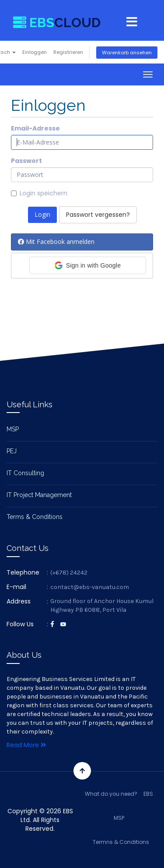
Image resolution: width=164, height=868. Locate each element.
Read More (26, 745)
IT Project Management (39, 495)
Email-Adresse (35, 128)
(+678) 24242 (69, 573)
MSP (13, 429)
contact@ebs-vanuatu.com (90, 587)
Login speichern (39, 193)
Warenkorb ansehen (127, 53)
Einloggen (35, 52)
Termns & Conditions (121, 842)
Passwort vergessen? (98, 215)
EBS (148, 794)
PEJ (12, 451)
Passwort (26, 161)
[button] (88, 265)
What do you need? (111, 794)
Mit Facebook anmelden (56, 242)
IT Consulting (25, 473)
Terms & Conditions (35, 517)
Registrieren (68, 52)
